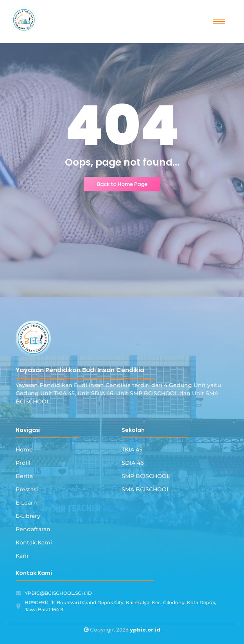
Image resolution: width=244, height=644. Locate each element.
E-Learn (26, 503)
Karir (22, 556)
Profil (23, 463)
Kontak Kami (34, 542)
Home (24, 450)
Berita (24, 476)
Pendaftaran (33, 529)
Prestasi (27, 489)
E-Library (28, 516)
